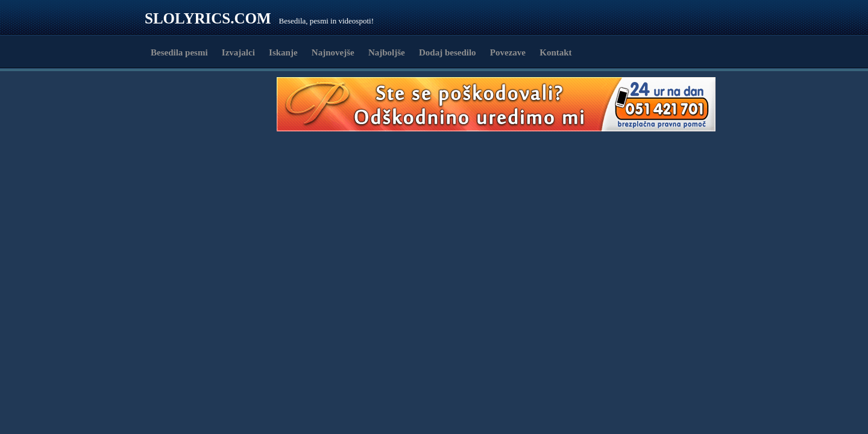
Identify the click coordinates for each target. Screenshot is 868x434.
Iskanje (283, 52)
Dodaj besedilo (448, 52)
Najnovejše (333, 52)
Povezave (508, 52)
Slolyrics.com (208, 18)
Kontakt (555, 52)
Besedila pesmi (179, 52)
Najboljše (387, 52)
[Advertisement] (215, 104)
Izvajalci (238, 52)
